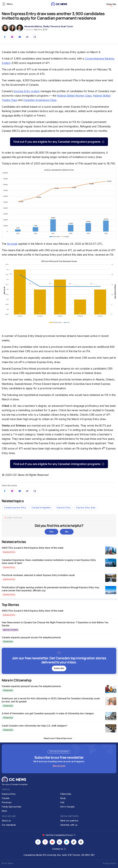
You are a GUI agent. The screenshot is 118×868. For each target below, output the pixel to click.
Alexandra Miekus (33, 26)
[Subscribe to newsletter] (59, 661)
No (67, 532)
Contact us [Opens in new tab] (59, 849)
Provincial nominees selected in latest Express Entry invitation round (38, 575)
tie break (12, 244)
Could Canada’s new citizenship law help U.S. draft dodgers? (34, 726)
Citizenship (8, 641)
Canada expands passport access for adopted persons (31, 637)
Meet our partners (69, 821)
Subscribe (111, 4)
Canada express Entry (15, 507)
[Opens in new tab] (38, 842)
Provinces (7, 802)
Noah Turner (67, 26)
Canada (6, 798)
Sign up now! (59, 766)
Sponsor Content (10, 630)
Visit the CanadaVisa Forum (59, 835)
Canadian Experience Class (40, 100)
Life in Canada (67, 807)
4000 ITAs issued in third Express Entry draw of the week (33, 548)
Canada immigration (41, 507)
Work (4, 811)
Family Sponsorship (11, 807)
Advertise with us (69, 825)
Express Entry (64, 507)
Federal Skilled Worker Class (74, 96)
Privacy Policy (110, 863)
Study (63, 798)
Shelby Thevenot (51, 26)
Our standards (9, 825)
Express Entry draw (86, 507)
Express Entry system (27, 91)
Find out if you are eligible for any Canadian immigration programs (59, 142)
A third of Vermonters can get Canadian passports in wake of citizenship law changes (48, 713)
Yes (51, 532)
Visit (62, 802)
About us (6, 821)
